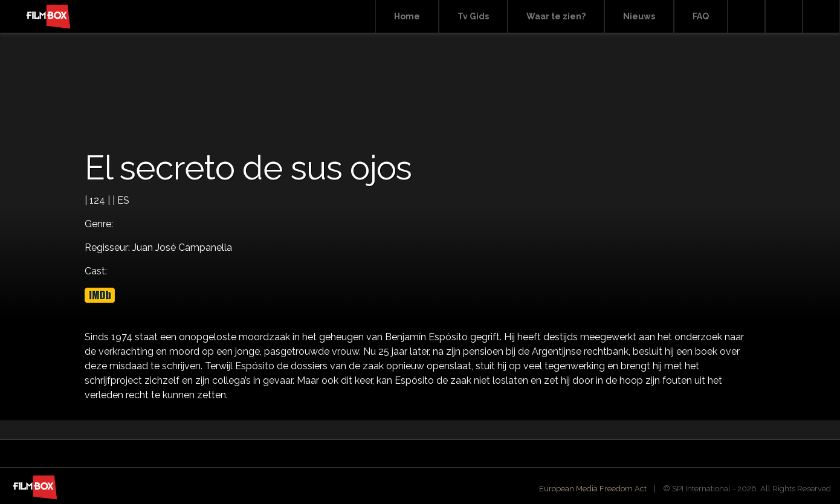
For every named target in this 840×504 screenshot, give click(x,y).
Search (746, 17)
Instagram (821, 17)
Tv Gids (473, 16)
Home (407, 16)
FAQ (701, 16)
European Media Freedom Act (593, 489)
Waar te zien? (556, 16)
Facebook (784, 17)
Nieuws (639, 16)
